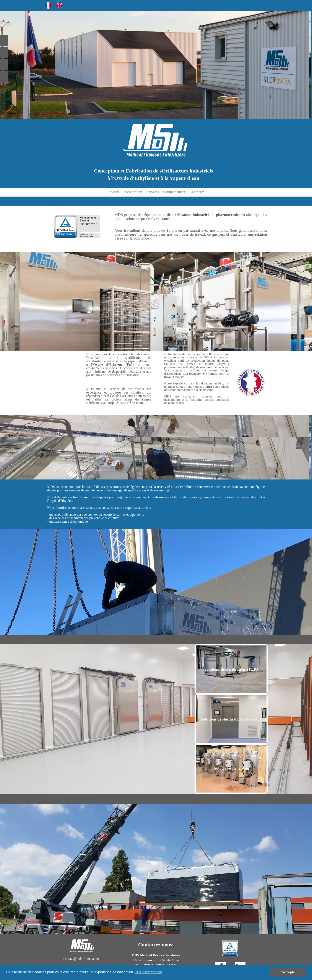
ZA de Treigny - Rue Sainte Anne (156, 960)
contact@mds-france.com (81, 959)
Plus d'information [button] (149, 972)
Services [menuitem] (153, 192)
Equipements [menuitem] (174, 192)
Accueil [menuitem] (114, 192)
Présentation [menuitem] (133, 192)
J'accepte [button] (288, 972)
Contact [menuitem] (197, 192)
